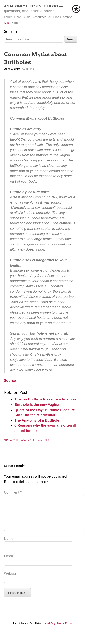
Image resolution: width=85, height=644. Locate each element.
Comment (28, 69)
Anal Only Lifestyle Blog (31, 6)
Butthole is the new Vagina (37, 405)
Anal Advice (11, 440)
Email (8, 562)
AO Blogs (55, 17)
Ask (6, 23)
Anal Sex (44, 440)
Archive (68, 17)
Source (10, 381)
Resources (39, 17)
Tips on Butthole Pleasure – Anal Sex (46, 399)
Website (10, 580)
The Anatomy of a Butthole (37, 420)
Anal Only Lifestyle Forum (58, 630)
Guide (26, 17)
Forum (8, 17)
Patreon (16, 23)
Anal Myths (28, 440)
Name (9, 545)
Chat (17, 17)
